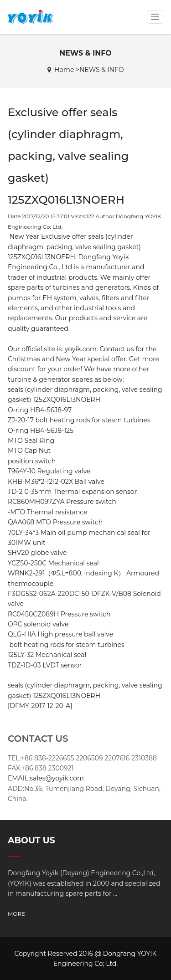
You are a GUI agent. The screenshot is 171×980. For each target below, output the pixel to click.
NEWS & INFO (101, 70)
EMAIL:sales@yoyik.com (46, 778)
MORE (16, 914)
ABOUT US (31, 840)
